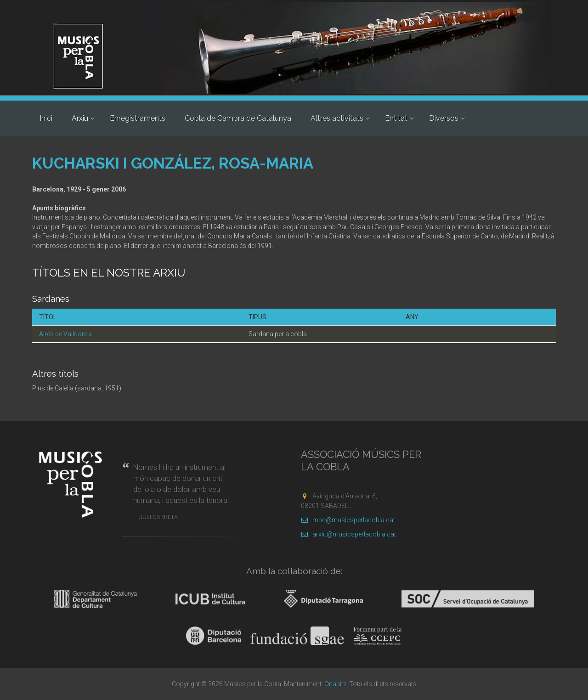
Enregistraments (138, 118)
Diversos (444, 118)
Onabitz (335, 684)
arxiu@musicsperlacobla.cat (348, 534)
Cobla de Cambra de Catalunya (238, 118)
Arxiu (80, 118)
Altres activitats (337, 118)
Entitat (396, 118)
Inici (46, 118)
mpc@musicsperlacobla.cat (348, 520)
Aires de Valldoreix (65, 334)
